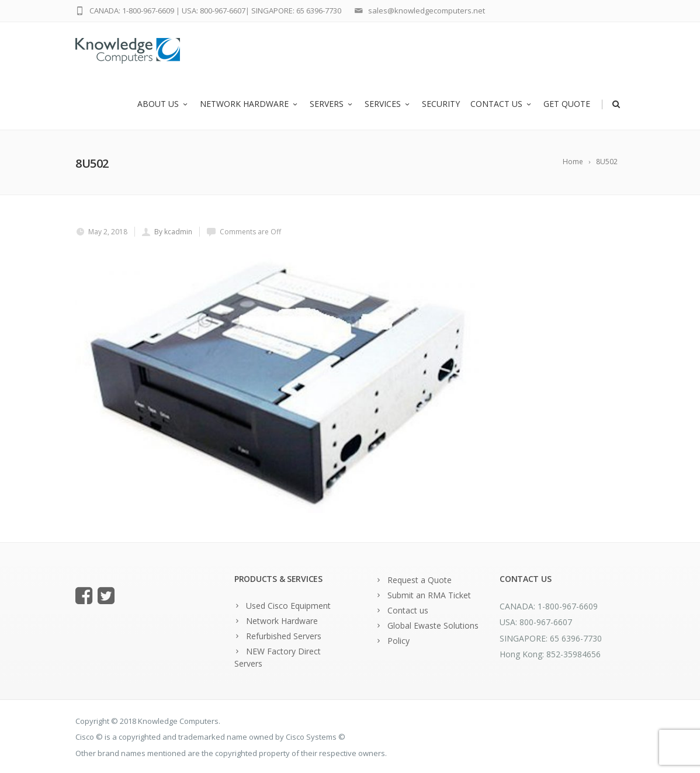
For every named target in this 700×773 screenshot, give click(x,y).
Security (441, 104)
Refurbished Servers (284, 636)
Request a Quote (420, 580)
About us (163, 104)
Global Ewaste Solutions (433, 625)
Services (388, 104)
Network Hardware (249, 104)
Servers (332, 104)
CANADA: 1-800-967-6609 (132, 11)
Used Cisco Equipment (288, 606)
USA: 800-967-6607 (214, 11)
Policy (398, 641)
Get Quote (567, 104)
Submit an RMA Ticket (429, 595)
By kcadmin (173, 232)
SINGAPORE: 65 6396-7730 (296, 11)
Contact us (502, 104)
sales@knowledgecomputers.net (427, 11)
